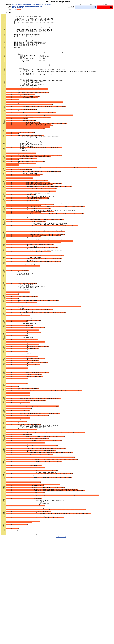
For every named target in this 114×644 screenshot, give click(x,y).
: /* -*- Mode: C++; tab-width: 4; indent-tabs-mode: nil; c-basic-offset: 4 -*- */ (30, 14)
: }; (10, 106)
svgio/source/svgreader (24, 5)
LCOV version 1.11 (61, 641)
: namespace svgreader (14, 335)
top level (14, 5)
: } (10, 130)
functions (50, 5)
